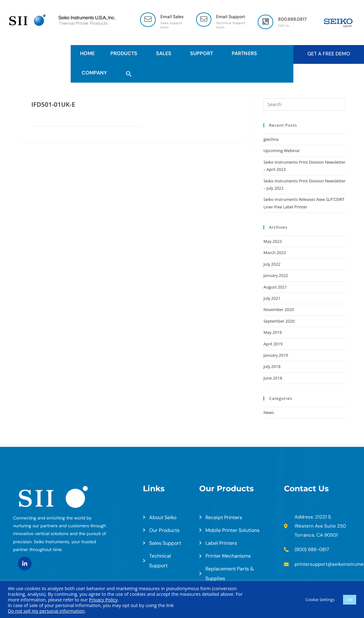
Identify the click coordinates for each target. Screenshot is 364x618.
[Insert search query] (304, 105)
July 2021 (272, 298)
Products (125, 53)
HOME (87, 53)
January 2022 (276, 275)
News (268, 412)
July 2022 (272, 264)
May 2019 (273, 332)
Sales (165, 53)
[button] (129, 73)
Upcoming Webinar (281, 151)
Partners (246, 53)
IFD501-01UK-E (53, 104)
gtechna (271, 139)
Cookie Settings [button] (320, 600)
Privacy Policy (104, 600)
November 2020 (278, 309)
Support (203, 53)
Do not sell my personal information (46, 611)
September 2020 (279, 321)
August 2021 (275, 287)
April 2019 (273, 344)
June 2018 (273, 378)
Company (96, 73)
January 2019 (276, 355)
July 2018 (272, 366)
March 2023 (275, 253)
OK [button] (350, 600)
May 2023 (273, 241)
